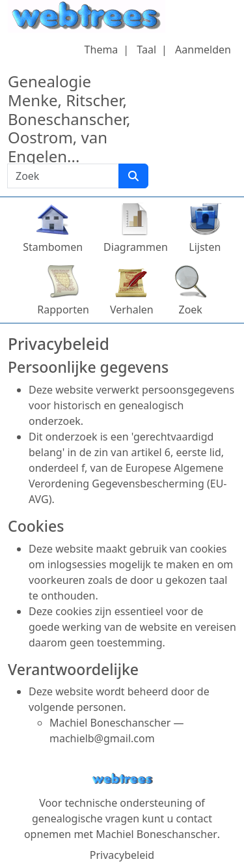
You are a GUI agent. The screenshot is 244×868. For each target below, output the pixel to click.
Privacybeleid (122, 855)
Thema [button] (102, 50)
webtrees (122, 779)
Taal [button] (146, 50)
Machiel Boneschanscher (156, 834)
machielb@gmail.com (102, 738)
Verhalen (132, 310)
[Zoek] (133, 176)
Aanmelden (203, 50)
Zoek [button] (191, 310)
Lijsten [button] (205, 247)
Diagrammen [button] (136, 247)
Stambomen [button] (53, 247)
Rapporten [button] (63, 310)
